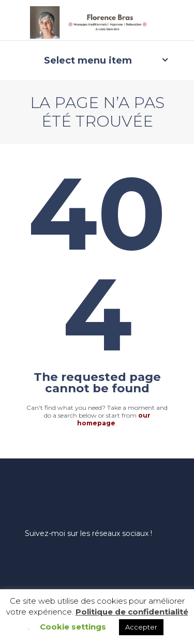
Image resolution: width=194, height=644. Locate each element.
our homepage (114, 419)
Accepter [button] (141, 627)
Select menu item (88, 60)
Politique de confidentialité (132, 612)
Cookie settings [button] (73, 627)
